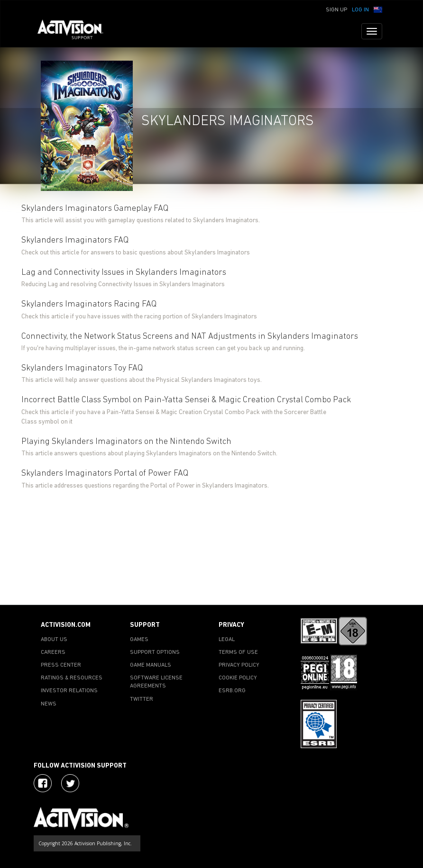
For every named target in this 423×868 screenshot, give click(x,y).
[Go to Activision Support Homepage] (75, 31)
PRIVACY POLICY (239, 665)
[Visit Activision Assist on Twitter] (70, 783)
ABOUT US (54, 640)
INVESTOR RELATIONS (69, 691)
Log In (360, 10)
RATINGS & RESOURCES (72, 678)
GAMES (139, 640)
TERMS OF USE (238, 652)
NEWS (49, 704)
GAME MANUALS (151, 665)
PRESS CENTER (61, 665)
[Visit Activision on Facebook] (43, 783)
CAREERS (53, 652)
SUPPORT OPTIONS (155, 652)
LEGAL (227, 640)
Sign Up (336, 10)
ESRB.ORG (232, 691)
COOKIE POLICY (238, 678)
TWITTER (142, 699)
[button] (378, 9)
